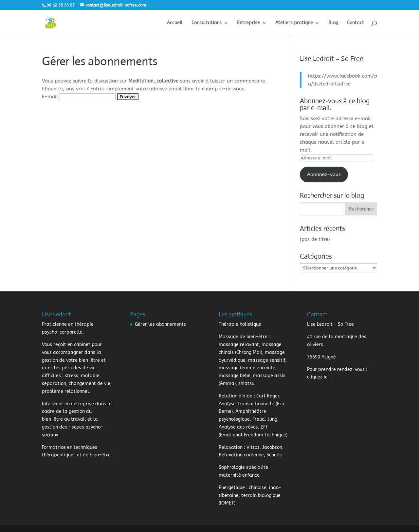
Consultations (207, 23)
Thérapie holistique (240, 324)
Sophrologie (232, 467)
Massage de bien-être (243, 337)
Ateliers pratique (294, 23)
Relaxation (231, 447)
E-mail (50, 97)
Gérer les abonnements (160, 324)
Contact (355, 23)
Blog (333, 23)
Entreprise (248, 23)
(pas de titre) (315, 239)
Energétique (232, 488)
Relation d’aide (236, 396)
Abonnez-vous (324, 174)
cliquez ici (318, 377)
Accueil (175, 23)
